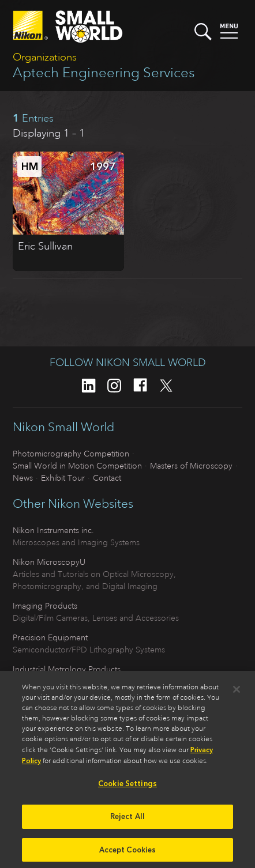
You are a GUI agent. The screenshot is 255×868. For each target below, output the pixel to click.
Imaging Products (45, 606)
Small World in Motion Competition (77, 466)
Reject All (127, 819)
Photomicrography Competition (71, 454)
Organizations (45, 57)
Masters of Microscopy (191, 466)
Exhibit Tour (63, 478)
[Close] (237, 693)
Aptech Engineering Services (104, 73)
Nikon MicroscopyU (49, 562)
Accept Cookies (128, 853)
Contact (107, 478)
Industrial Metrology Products (67, 669)
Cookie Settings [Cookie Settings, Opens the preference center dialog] (127, 787)
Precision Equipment (50, 637)
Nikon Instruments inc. (53, 530)
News (23, 478)
